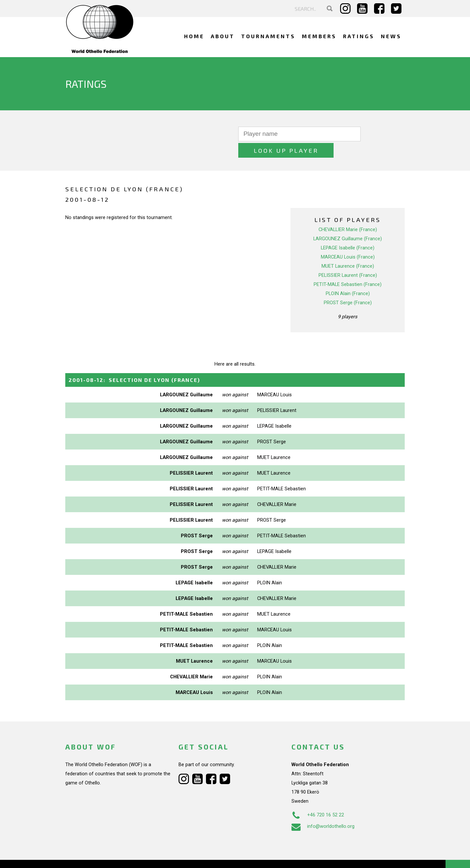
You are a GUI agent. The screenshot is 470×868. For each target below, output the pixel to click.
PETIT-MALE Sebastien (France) (348, 268)
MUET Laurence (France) (348, 250)
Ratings (359, 36)
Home (194, 36)
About (223, 36)
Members (319, 36)
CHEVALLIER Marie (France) (348, 213)
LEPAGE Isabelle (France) (348, 231)
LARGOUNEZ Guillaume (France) (348, 222)
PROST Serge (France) (348, 286)
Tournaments (268, 36)
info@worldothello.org (323, 810)
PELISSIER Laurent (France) (348, 259)
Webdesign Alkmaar (94, 856)
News (391, 36)
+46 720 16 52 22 (318, 798)
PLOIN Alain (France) (348, 277)
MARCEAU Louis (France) (348, 241)
